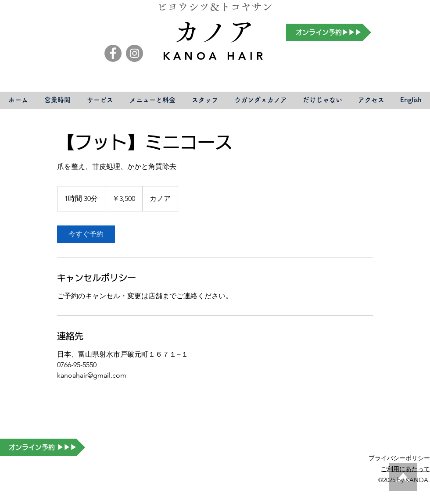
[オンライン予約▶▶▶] (329, 32)
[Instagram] (134, 53)
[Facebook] (113, 53)
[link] (86, 234)
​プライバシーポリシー (399, 458)
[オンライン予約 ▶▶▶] (43, 447)
